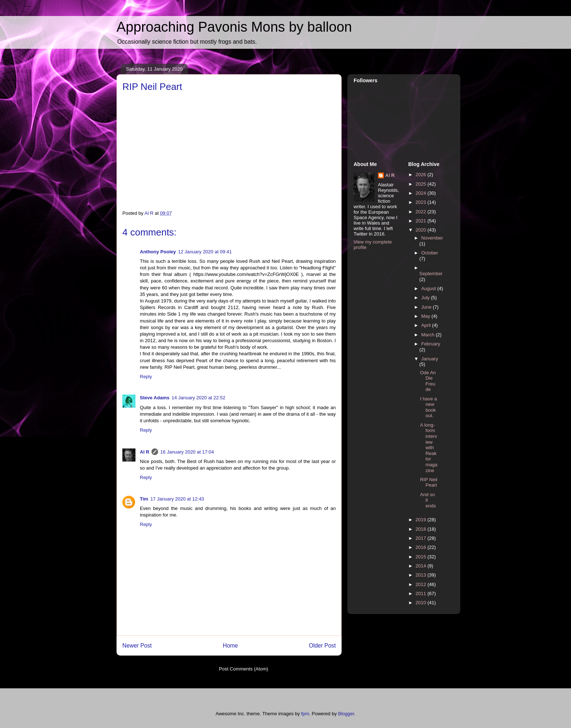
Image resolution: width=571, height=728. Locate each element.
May (426, 316)
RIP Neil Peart (428, 482)
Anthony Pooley (158, 252)
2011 (422, 594)
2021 (422, 221)
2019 (422, 520)
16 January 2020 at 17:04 (187, 452)
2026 (422, 175)
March (429, 335)
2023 (422, 202)
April (427, 325)
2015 (422, 557)
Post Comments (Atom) (243, 669)
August (429, 288)
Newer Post (137, 646)
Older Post (322, 646)
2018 (422, 529)
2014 (422, 566)
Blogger (346, 714)
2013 (422, 575)
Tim (144, 499)
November (432, 238)
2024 (422, 193)
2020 (422, 230)
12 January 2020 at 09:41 (205, 252)
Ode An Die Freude (428, 381)
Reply (146, 377)
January (430, 359)
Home (231, 646)
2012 (422, 584)
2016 (422, 547)
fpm (305, 714)
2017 (422, 538)
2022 (422, 212)
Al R (145, 452)
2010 (422, 603)
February (431, 344)
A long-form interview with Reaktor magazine (429, 448)
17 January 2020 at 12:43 (177, 499)
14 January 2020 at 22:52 (198, 398)
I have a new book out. (428, 407)
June (427, 307)
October (430, 253)
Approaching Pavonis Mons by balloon (234, 27)
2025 (422, 184)
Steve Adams (155, 398)
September (431, 274)
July (426, 298)
